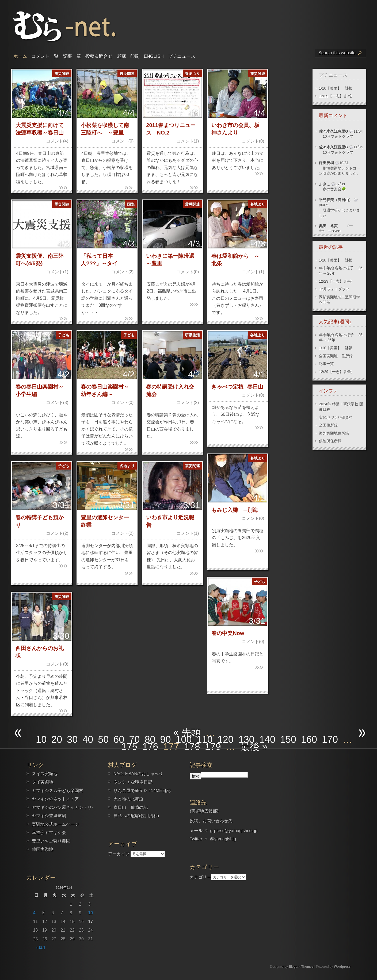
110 (205, 739)
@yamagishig (223, 839)
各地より (258, 204)
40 (88, 739)
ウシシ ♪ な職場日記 (133, 782)
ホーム (20, 56)
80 (150, 739)
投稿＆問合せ (99, 56)
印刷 (135, 56)
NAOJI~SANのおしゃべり (138, 774)
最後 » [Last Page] (254, 747)
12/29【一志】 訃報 (335, 96)
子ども (64, 335)
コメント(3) (57, 403)
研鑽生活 (192, 335)
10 (41, 739)
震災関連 (62, 74)
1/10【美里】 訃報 (336, 88)
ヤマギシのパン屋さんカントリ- (62, 807)
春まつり (192, 74)
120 (226, 739)
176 (150, 747)
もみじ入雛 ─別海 (235, 510)
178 (192, 747)
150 (288, 739)
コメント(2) (123, 272)
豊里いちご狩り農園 (51, 841)
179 (213, 747)
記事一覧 (72, 56)
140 (267, 739)
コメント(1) (188, 141)
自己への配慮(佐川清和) (136, 816)
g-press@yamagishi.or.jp (234, 831)
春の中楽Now (228, 633)
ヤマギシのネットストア (55, 799)
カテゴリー (200, 877)
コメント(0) (123, 141)
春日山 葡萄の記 (131, 807)
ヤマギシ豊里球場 (49, 816)
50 (103, 739)
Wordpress (342, 967)
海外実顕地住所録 (334, 433)
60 (119, 739)
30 (72, 739)
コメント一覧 (45, 56)
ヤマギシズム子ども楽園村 (58, 791)
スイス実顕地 (45, 774)
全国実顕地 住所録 (336, 356)
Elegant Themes (301, 967)
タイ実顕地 (43, 782)
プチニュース (182, 56)
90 (165, 739)
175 (129, 747)
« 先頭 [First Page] (187, 733)
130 (246, 739)
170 (330, 739)
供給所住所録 (330, 441)
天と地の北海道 (128, 799)
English (154, 56)
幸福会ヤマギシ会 (49, 833)
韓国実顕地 (43, 849)
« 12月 (41, 948)
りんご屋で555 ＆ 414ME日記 (142, 791)
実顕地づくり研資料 (336, 417)
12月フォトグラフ (334, 289)
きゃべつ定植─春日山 (237, 387)
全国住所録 (328, 425)
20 (57, 739)
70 (134, 739)
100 (184, 739)
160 (309, 739)
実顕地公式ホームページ (55, 824)
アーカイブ (119, 854)
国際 (131, 204)
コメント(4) (57, 141)
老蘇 (121, 56)
